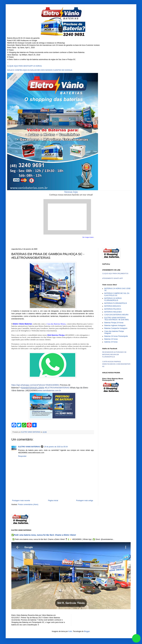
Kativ (70, 631)
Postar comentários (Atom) (28, 504)
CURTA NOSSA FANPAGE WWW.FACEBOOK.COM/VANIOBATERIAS (116, 364)
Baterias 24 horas (111, 339)
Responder (22, 456)
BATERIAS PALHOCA (113, 309)
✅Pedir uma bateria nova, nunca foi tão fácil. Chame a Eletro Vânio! (44, 535)
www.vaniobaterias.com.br (49, 390)
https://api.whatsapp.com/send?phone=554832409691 (35, 385)
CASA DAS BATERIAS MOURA (116, 315)
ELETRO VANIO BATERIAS (29, 447)
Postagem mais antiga (85, 501)
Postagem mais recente (21, 501)
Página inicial (53, 501)
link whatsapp (136, 638)
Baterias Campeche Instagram (116, 328)
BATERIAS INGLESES (113, 312)
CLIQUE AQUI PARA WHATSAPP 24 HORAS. (25, 66)
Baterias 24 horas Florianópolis (116, 336)
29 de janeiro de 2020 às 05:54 (56, 447)
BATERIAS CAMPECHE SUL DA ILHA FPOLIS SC (117, 294)
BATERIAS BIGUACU (113, 306)
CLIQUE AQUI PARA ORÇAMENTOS (115, 273)
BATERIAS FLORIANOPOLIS (116, 303)
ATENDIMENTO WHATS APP (113, 278)
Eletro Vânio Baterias (23, 324)
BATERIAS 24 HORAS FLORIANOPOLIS (113, 299)
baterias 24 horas (111, 342)
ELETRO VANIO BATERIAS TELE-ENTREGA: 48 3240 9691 (117, 319)
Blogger (87, 631)
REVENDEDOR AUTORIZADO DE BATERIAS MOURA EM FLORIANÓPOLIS (114, 355)
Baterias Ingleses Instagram (115, 325)
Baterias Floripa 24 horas (114, 323)
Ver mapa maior (88, 237)
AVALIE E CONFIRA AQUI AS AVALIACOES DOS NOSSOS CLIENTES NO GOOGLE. (40, 70)
